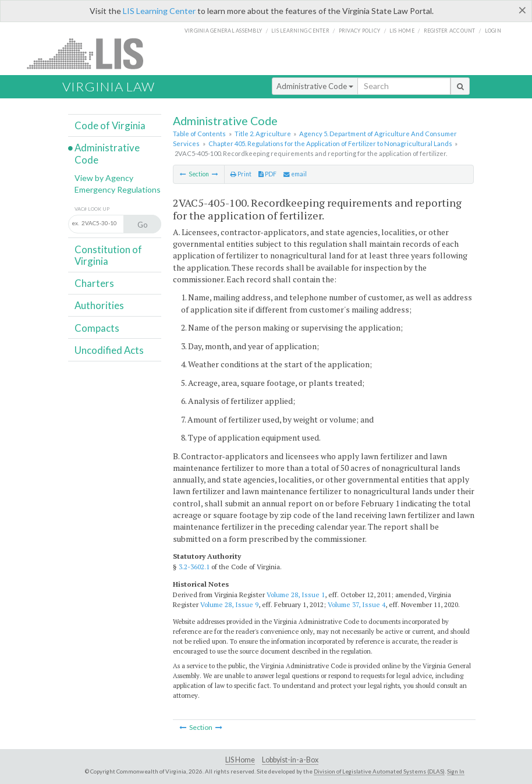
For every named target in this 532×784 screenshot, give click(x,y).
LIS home (402, 31)
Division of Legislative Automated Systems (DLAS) (379, 771)
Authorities (99, 305)
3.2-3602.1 (194, 567)
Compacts (97, 328)
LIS (92, 53)
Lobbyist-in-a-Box (290, 760)
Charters (94, 283)
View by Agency (104, 178)
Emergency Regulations (118, 189)
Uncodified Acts (109, 350)
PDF (267, 174)
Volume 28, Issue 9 (229, 604)
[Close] (522, 10)
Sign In (456, 771)
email (295, 174)
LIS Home (240, 760)
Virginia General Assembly (223, 31)
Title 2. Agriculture (263, 134)
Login (493, 31)
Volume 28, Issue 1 (296, 595)
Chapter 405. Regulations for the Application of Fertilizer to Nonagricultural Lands (330, 143)
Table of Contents (199, 134)
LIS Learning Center (159, 11)
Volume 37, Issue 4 (357, 604)
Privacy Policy (360, 31)
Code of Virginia (110, 125)
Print (241, 174)
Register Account (450, 31)
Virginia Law (109, 86)
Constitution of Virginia (108, 255)
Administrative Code (315, 86)
